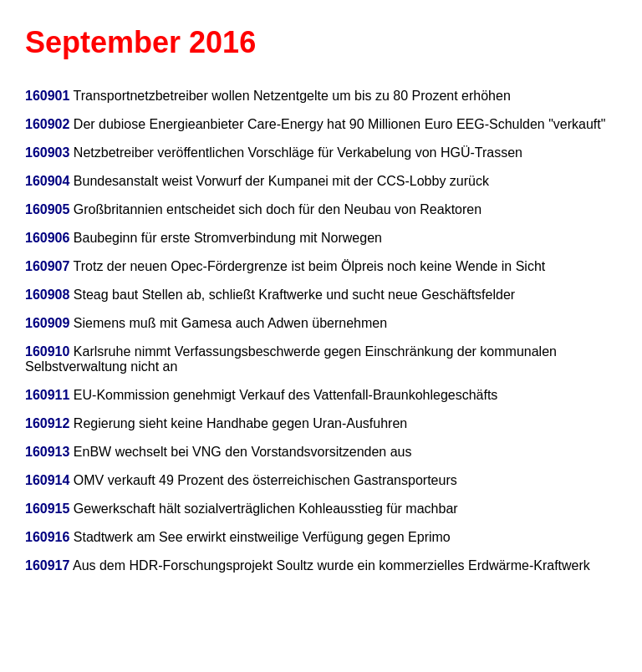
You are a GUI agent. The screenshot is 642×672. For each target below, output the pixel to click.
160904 (47, 181)
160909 (47, 323)
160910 (47, 351)
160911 (47, 395)
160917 (47, 565)
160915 (47, 509)
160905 (47, 209)
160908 (47, 295)
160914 (47, 480)
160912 (47, 423)
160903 (47, 153)
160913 (47, 452)
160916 (47, 537)
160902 (47, 124)
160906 (47, 238)
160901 (47, 96)
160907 (47, 266)
